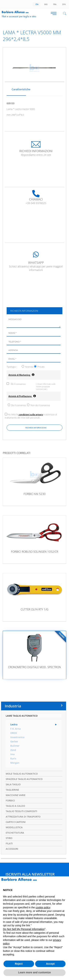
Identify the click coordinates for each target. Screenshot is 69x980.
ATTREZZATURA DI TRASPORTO (23, 817)
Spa (63, 4)
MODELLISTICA (14, 827)
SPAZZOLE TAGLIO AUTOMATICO (24, 779)
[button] (64, 882)
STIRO (9, 838)
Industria (13, 706)
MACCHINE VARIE (16, 795)
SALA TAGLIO (13, 784)
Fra (54, 4)
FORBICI (10, 800)
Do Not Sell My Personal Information (24, 929)
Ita (36, 4)
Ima (13, 754)
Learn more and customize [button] (34, 972)
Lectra (14, 724)
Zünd (13, 750)
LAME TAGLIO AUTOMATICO (22, 716)
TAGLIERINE (12, 790)
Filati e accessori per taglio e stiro (19, 16)
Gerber (14, 742)
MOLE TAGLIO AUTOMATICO (22, 774)
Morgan (15, 763)
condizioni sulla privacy (31, 414)
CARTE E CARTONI (16, 822)
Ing (45, 4)
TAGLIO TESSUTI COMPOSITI (21, 811)
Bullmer (15, 746)
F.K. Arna (16, 729)
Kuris (13, 759)
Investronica (17, 737)
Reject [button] (19, 964)
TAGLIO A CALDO (15, 806)
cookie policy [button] (43, 907)
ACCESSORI (12, 849)
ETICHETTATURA (15, 833)
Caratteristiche (18, 89)
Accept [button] (50, 964)
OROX (14, 733)
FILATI (9, 843)
